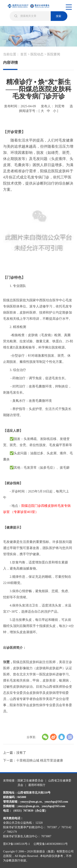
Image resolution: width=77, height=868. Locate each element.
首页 (24, 54)
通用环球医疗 (37, 785)
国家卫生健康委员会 (30, 781)
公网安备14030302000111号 (51, 844)
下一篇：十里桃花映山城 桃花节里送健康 (33, 760)
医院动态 (37, 54)
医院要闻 (54, 54)
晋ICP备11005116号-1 (18, 844)
